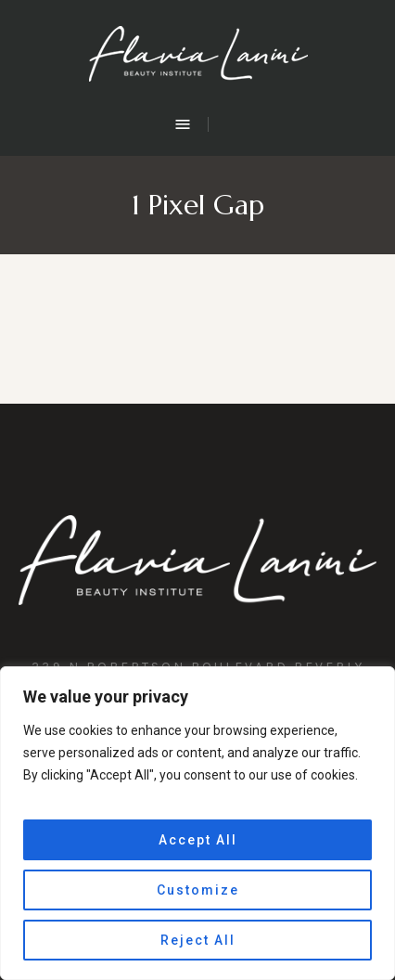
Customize (198, 890)
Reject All (198, 940)
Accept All (198, 840)
